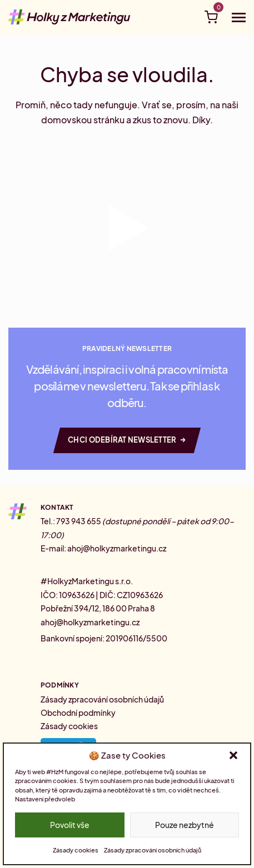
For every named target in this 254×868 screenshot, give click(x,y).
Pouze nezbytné (185, 825)
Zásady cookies (76, 850)
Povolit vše (70, 825)
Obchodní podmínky (78, 713)
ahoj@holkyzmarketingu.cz (117, 548)
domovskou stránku (83, 120)
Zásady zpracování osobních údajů (153, 850)
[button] (233, 755)
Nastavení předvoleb (45, 799)
